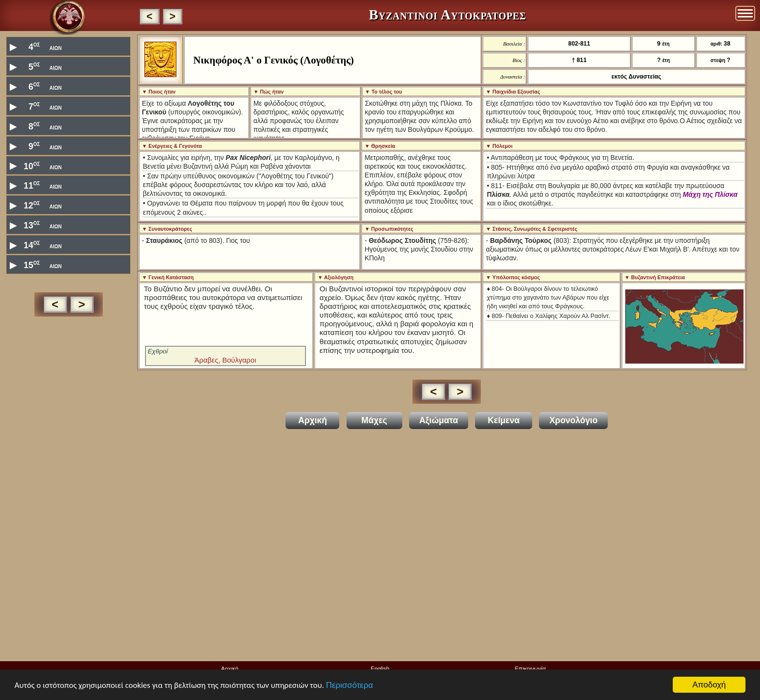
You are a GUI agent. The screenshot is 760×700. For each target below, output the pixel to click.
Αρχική (230, 668)
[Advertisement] (69, 484)
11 (36, 185)
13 (36, 225)
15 (36, 264)
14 (36, 245)
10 (36, 166)
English (380, 668)
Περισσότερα (349, 685)
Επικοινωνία (530, 668)
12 (36, 205)
